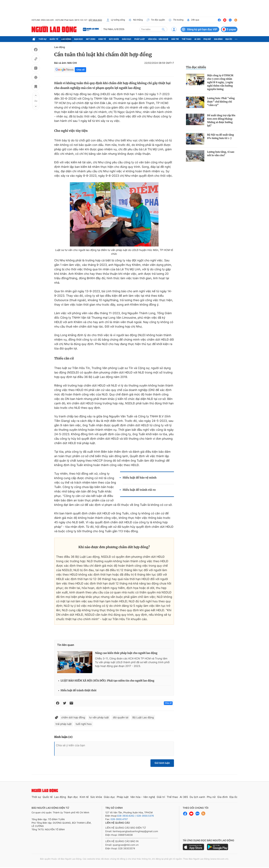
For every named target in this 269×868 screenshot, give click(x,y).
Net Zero (91, 39)
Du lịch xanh (197, 797)
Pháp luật (140, 39)
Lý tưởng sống (116, 20)
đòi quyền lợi (121, 717)
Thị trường (176, 20)
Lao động (66, 39)
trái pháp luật (64, 724)
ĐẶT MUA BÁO (95, 20)
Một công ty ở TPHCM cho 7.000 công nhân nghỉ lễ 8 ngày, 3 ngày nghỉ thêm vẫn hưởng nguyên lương (220, 82)
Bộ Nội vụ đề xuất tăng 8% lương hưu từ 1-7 (221, 136)
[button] (36, 95)
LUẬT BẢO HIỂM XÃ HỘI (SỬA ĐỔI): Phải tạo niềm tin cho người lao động (107, 681)
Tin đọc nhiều (196, 67)
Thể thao (187, 39)
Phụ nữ (207, 39)
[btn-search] (163, 29)
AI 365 (197, 39)
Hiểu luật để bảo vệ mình (140, 478)
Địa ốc (229, 39)
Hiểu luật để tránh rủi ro (139, 490)
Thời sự (43, 39)
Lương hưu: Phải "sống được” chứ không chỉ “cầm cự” (221, 102)
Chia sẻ (80, 70)
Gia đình (218, 39)
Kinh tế (102, 39)
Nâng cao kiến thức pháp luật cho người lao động (126, 653)
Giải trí (175, 39)
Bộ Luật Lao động (143, 717)
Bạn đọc (79, 39)
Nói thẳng (136, 20)
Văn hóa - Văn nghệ (158, 39)
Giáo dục (127, 39)
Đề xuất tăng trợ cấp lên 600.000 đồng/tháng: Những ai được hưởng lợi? (221, 120)
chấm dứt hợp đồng (73, 717)
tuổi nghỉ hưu (84, 724)
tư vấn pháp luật (99, 717)
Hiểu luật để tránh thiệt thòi (78, 691)
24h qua (193, 20)
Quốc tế (54, 39)
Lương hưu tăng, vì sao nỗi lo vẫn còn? (221, 154)
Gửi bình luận (162, 763)
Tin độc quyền (156, 20)
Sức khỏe (114, 39)
